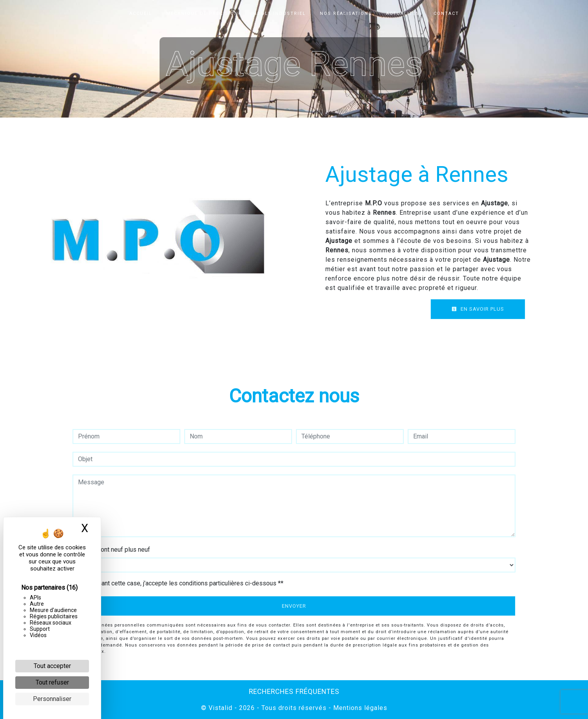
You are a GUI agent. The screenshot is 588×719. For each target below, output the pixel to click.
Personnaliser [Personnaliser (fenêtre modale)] (52, 699)
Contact (446, 14)
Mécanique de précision (202, 14)
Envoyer (294, 606)
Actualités (403, 14)
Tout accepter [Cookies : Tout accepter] (52, 666)
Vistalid (220, 708)
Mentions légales (359, 708)
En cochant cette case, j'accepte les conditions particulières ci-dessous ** (182, 583)
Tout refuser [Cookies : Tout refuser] (52, 682)
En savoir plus (478, 309)
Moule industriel (279, 14)
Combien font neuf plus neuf (111, 550)
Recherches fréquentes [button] (294, 692)
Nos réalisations (346, 14)
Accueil (141, 14)
